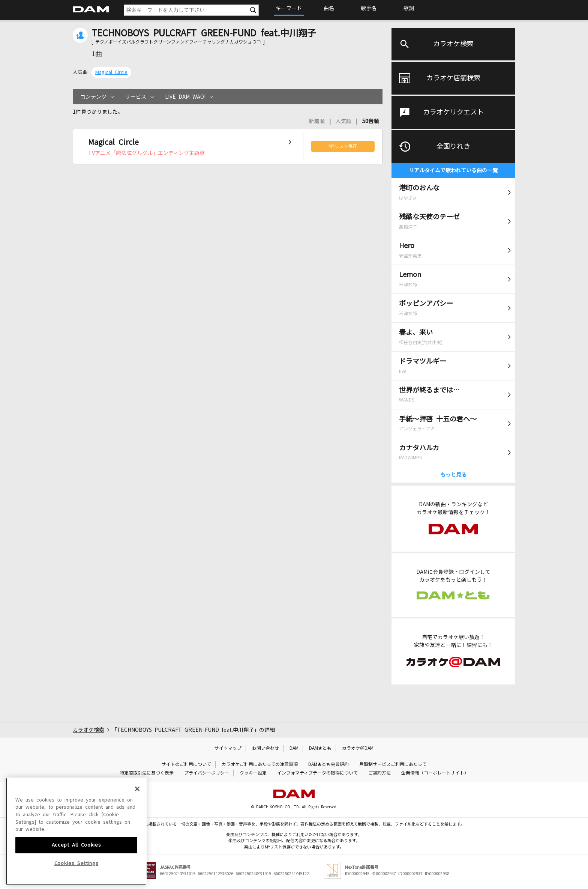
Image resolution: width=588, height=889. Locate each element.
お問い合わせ (265, 748)
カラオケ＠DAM (358, 748)
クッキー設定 (253, 773)
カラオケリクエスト (453, 112)
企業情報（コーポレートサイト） (435, 773)
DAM (294, 748)
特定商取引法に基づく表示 (147, 773)
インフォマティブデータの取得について (317, 773)
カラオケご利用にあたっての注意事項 (260, 764)
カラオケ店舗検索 (453, 78)
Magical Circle (111, 72)
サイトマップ (228, 748)
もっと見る (453, 475)
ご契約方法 (379, 773)
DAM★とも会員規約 (328, 764)
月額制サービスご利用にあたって (393, 764)
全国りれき (453, 146)
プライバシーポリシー (207, 773)
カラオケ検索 (453, 44)
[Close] (137, 842)
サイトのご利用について (186, 764)
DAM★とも (320, 748)
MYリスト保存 (343, 146)
